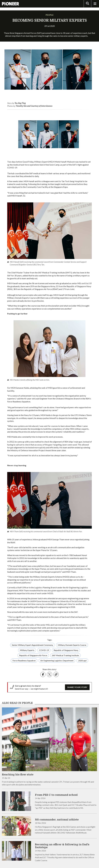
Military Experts (27, 650)
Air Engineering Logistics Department (57, 660)
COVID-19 (44, 650)
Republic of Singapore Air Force (33, 655)
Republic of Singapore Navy (66, 650)
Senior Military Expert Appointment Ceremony (32, 645)
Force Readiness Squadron (24, 660)
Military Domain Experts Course (72, 645)
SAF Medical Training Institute (65, 655)
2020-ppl (82, 660)
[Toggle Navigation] (95, 4)
